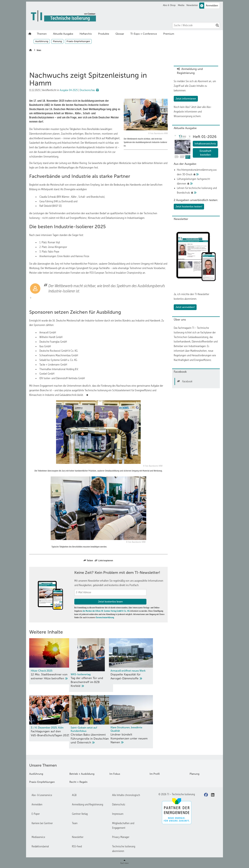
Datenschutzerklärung (105, 617)
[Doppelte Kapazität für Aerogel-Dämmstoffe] (146, 661)
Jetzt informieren (186, 99)
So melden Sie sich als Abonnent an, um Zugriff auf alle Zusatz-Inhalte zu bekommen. (195, 86)
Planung (57, 41)
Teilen (88, 560)
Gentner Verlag (80, 814)
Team (75, 824)
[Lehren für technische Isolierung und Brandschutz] (198, 190)
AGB (74, 796)
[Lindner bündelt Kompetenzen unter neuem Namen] (146, 722)
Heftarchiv (86, 34)
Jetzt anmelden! (185, 307)
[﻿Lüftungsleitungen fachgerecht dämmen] (198, 181)
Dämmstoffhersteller (202, 342)
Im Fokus (115, 774)
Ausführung (42, 41)
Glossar (120, 34)
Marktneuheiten (199, 351)
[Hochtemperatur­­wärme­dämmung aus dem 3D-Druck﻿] (198, 172)
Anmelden (37, 805)
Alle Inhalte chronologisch (126, 796)
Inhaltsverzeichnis (205, 144)
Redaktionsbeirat (40, 847)
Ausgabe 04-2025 (69, 90)
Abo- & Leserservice (42, 796)
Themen (42, 34)
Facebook (187, 381)
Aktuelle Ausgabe (63, 34)
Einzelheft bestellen (205, 153)
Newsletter (192, 5)
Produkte (104, 34)
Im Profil (155, 774)
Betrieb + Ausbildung (82, 774)
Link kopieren (104, 560)
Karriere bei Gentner (42, 824)
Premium (169, 34)
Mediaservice (38, 837)
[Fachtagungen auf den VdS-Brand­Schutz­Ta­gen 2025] (51, 719)
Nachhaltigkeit (181, 360)
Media (181, 5)
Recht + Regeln (78, 782)
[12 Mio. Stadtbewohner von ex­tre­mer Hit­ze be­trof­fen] (51, 661)
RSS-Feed (77, 847)
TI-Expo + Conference (144, 34)
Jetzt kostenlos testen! (189, 207)
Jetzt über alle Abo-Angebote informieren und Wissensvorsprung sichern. (193, 112)
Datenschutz (119, 805)
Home (30, 34)
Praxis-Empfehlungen (78, 41)
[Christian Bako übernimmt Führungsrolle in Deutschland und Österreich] (98, 722)
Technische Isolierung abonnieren (124, 849)
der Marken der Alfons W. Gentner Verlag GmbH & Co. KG (106, 611)
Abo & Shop (169, 5)
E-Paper (36, 814)
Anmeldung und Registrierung (87, 805)
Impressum (118, 814)
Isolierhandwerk (182, 342)
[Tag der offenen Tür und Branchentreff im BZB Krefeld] (98, 665)
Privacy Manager (121, 837)
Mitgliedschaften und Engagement (123, 826)
